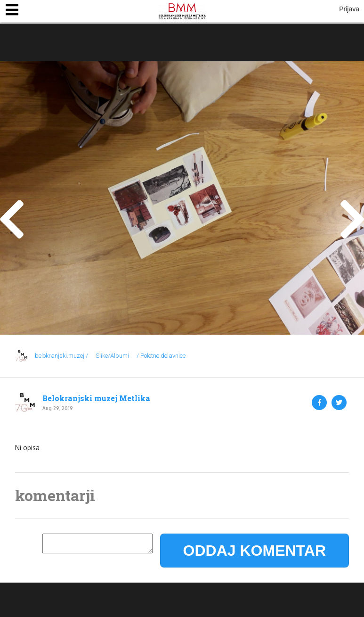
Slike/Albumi (112, 356)
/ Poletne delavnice (161, 356)
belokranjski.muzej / (61, 356)
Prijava (349, 9)
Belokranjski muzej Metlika (96, 398)
